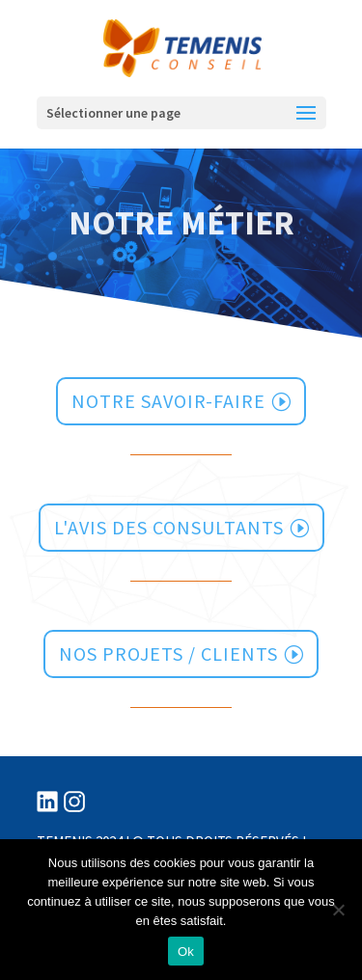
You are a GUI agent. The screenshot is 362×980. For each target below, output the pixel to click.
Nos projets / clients (168, 653)
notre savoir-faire (168, 401)
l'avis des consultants (169, 527)
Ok (186, 952)
